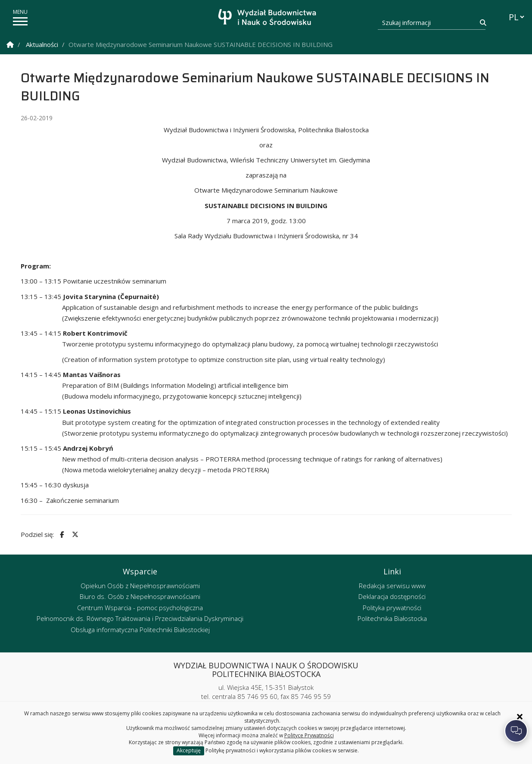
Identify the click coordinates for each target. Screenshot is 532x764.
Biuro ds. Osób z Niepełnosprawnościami (140, 596)
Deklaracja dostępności (392, 596)
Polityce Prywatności (309, 735)
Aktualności (42, 44)
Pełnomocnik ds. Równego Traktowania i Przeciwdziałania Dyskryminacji (140, 618)
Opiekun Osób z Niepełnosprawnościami (140, 586)
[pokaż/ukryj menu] (20, 21)
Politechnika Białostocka (392, 618)
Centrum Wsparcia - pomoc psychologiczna (140, 608)
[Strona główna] (268, 18)
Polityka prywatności (392, 608)
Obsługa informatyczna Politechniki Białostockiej (140, 630)
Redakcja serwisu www (392, 586)
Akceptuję (189, 750)
